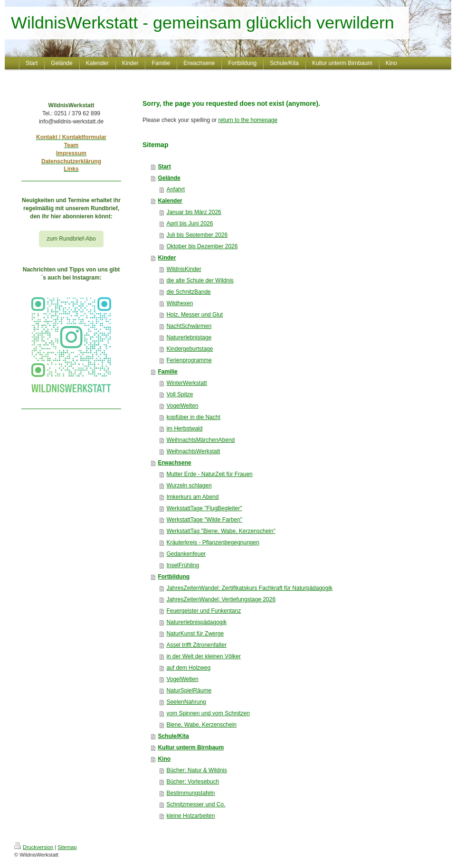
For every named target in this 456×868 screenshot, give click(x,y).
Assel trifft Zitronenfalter (196, 645)
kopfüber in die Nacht (193, 417)
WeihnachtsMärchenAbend (200, 440)
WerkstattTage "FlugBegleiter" (204, 508)
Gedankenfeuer (186, 554)
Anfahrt (176, 189)
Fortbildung (174, 577)
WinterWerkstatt (186, 383)
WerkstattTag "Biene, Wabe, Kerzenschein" (221, 531)
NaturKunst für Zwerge (195, 634)
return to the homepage (248, 120)
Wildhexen (180, 303)
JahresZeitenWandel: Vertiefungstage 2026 (221, 599)
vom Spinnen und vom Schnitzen (208, 713)
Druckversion (34, 847)
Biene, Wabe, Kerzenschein (201, 725)
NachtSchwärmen (189, 326)
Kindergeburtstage (190, 349)
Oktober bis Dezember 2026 (202, 246)
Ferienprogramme (189, 360)
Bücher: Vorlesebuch (193, 782)
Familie (167, 372)
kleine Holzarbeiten (190, 816)
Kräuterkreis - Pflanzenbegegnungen (213, 542)
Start (164, 167)
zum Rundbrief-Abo (71, 239)
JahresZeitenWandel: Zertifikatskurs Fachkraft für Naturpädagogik (249, 588)
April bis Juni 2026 (190, 224)
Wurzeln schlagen (189, 485)
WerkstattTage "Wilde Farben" (204, 520)
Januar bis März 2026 (194, 212)
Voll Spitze (180, 394)
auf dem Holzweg (188, 668)
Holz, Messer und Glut (195, 315)
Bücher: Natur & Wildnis (196, 770)
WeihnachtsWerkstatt (193, 451)
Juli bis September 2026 (197, 235)
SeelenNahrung (186, 702)
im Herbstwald (184, 429)
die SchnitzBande (188, 292)
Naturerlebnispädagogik (196, 622)
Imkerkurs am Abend (192, 497)
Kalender (170, 201)
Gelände (169, 178)
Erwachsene (174, 463)
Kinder (167, 258)
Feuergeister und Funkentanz (204, 611)
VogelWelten (182, 406)
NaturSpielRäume (189, 691)
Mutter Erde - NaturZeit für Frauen (209, 474)
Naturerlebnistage (189, 337)
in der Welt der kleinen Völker (204, 656)
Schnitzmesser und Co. (196, 804)
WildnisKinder (184, 269)
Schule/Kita (173, 736)
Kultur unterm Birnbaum (191, 747)
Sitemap (67, 847)
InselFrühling (183, 565)
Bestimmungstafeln (190, 793)
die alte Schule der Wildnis (200, 280)
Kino (164, 759)
